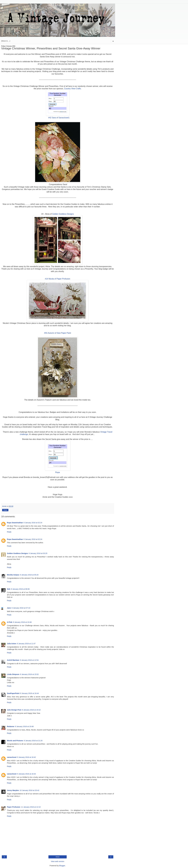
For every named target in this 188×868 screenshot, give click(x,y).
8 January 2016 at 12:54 (29, 660)
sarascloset (12, 757)
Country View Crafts (72, 89)
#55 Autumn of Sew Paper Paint (58, 333)
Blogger (62, 866)
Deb (9, 589)
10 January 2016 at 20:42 (29, 790)
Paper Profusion (14, 807)
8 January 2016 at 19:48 (24, 726)
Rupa (58, 472)
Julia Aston (12, 644)
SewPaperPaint (13, 693)
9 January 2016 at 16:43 (26, 774)
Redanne (11, 726)
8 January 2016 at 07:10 (21, 608)
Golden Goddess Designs (63, 214)
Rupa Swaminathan (15, 523)
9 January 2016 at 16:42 (26, 757)
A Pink (10, 622)
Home (58, 857)
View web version (58, 861)
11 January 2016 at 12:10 (31, 807)
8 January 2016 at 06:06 (20, 589)
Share (5, 510)
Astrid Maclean (13, 660)
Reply (9, 532)
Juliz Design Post (14, 710)
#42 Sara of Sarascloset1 (59, 118)
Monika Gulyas (13, 575)
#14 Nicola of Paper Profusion (58, 279)
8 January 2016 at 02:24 (33, 523)
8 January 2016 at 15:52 (29, 674)
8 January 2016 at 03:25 (38, 553)
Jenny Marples (13, 790)
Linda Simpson (13, 674)
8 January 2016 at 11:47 (26, 644)
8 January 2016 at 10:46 (22, 622)
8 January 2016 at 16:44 (29, 693)
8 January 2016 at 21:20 (33, 741)
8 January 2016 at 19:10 (31, 710)
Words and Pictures (15, 741)
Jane (9, 608)
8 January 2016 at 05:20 (29, 575)
